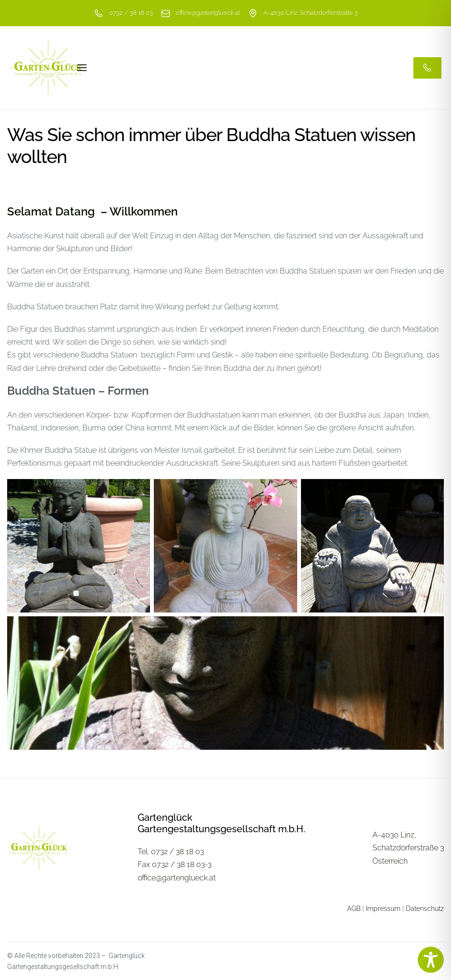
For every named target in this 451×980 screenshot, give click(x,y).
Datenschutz (425, 909)
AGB (354, 909)
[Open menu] (82, 68)
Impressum (383, 909)
